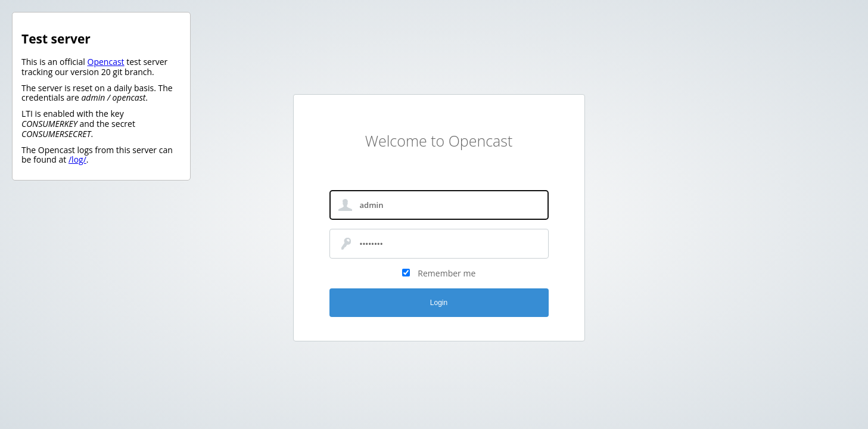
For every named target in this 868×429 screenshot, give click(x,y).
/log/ (77, 159)
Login (439, 303)
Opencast (106, 62)
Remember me (447, 273)
